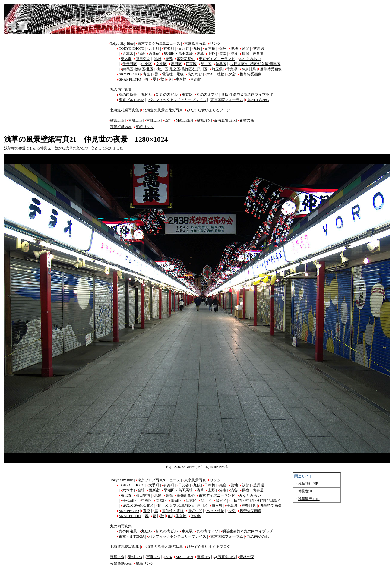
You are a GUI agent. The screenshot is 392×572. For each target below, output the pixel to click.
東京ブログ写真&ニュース (159, 43)
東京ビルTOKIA (131, 100)
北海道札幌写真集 (125, 110)
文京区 (161, 64)
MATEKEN (184, 120)
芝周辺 (259, 49)
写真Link (153, 120)
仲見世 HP (306, 491)
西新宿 (154, 54)
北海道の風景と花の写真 (163, 110)
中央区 (147, 64)
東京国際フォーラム (227, 100)
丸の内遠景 (128, 95)
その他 (196, 79)
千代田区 (130, 64)
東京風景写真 (195, 43)
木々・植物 (215, 74)
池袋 (158, 59)
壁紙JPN (204, 120)
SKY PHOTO (129, 74)
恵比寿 (126, 59)
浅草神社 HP (308, 484)
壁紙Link (117, 120)
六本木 (128, 54)
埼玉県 (217, 69)
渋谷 (234, 54)
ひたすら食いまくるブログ (209, 110)
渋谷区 (221, 64)
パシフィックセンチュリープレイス (177, 100)
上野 (211, 54)
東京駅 (187, 95)
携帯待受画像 (271, 69)
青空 (147, 74)
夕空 (232, 74)
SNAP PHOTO (130, 79)
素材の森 (247, 120)
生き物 (181, 79)
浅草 (200, 54)
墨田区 (176, 64)
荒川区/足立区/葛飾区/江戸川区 (182, 69)
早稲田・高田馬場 (178, 54)
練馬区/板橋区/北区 (138, 69)
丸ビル (147, 95)
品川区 (206, 64)
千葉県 (232, 69)
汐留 (245, 49)
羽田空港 (143, 59)
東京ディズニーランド (217, 59)
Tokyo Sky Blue (122, 43)
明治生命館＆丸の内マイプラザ (248, 95)
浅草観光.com (309, 499)
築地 (234, 49)
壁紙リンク (145, 127)
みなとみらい (250, 59)
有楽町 (169, 49)
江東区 (191, 64)
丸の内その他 (258, 100)
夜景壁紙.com (121, 127)
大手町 (154, 49)
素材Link (135, 120)
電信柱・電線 (173, 74)
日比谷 (184, 49)
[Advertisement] (55, 78)
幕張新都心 (186, 59)
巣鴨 (169, 59)
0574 (168, 120)
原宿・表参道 (253, 54)
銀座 (223, 49)
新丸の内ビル (167, 95)
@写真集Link (225, 120)
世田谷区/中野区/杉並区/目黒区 (255, 64)
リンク (215, 43)
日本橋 (210, 49)
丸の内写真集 (121, 90)
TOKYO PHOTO (132, 49)
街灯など (195, 74)
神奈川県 (249, 69)
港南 (223, 54)
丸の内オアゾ (207, 95)
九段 (197, 49)
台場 (141, 54)
